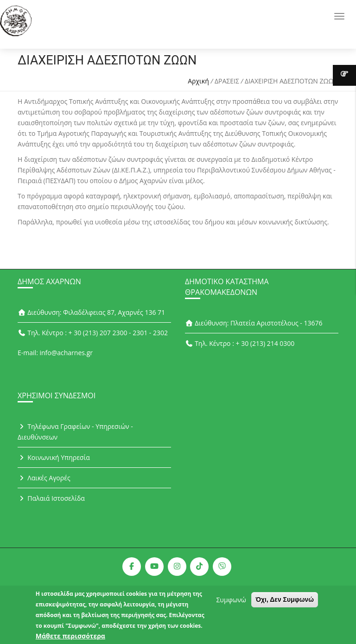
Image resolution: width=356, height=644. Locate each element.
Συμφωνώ (231, 602)
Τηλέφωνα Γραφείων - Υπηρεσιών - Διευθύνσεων (75, 432)
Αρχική (198, 81)
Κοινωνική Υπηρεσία (54, 457)
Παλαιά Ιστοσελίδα (51, 498)
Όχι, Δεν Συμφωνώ (285, 602)
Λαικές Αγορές (44, 478)
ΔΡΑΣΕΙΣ (227, 81)
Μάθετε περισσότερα (70, 638)
